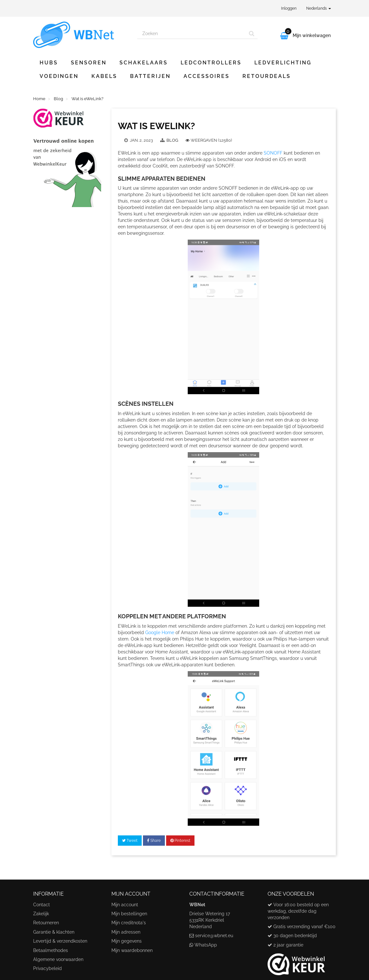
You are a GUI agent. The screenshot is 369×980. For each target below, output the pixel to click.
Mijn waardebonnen (132, 950)
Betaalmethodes (51, 950)
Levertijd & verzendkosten (60, 941)
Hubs (49, 63)
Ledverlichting (283, 63)
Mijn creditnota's (129, 923)
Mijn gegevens (127, 941)
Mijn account (125, 905)
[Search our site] (192, 33)
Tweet (130, 841)
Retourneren (46, 923)
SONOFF (273, 153)
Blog (173, 140)
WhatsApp (206, 945)
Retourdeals (267, 76)
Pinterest (180, 841)
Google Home (160, 633)
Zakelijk (41, 914)
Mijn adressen (126, 932)
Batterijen (150, 76)
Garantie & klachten (54, 932)
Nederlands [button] (319, 8)
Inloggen (289, 8)
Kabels (104, 76)
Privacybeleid (47, 968)
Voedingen (59, 76)
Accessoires (207, 76)
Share (154, 841)
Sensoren (89, 63)
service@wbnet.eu (214, 936)
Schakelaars (144, 63)
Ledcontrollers (211, 63)
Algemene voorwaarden (58, 959)
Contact (42, 905)
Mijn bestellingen (129, 914)
